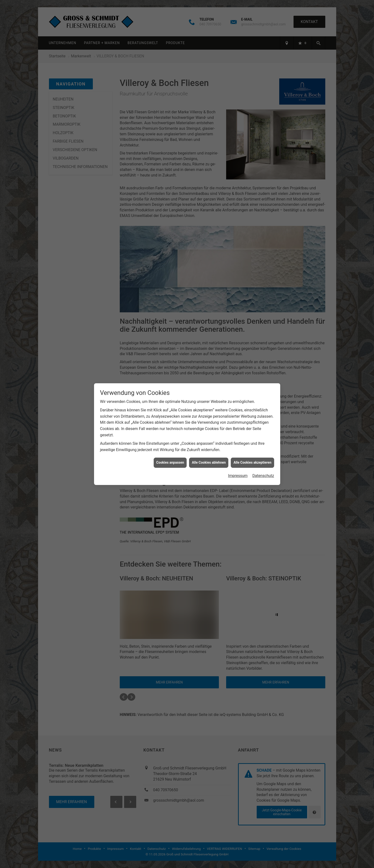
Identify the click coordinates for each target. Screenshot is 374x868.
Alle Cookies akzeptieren (252, 462)
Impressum (238, 476)
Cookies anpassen (170, 462)
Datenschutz (263, 476)
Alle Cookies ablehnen (209, 462)
